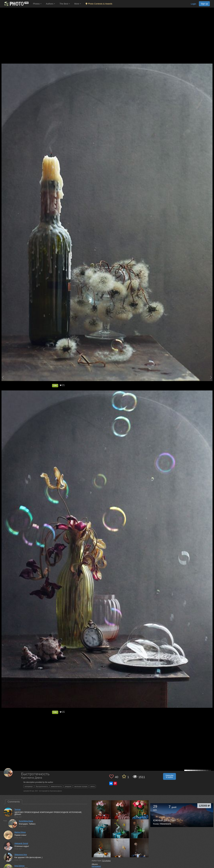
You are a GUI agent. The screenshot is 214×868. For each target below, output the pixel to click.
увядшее (68, 786)
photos (106, 861)
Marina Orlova (20, 832)
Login (193, 4)
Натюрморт (96, 866)
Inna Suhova (19, 866)
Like (55, 385)
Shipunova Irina (21, 855)
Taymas (17, 809)
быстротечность (42, 786)
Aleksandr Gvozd (21, 843)
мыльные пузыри (81, 786)
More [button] (78, 4)
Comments (14, 802)
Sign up (204, 4)
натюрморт (29, 786)
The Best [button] (65, 4)
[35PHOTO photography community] (16, 4)
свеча (93, 786)
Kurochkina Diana (26, 821)
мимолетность (56, 786)
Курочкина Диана (32, 778)
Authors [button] (51, 4)
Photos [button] (37, 4)
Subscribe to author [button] (169, 776)
